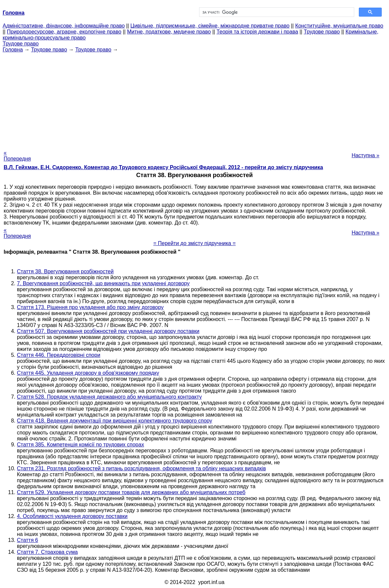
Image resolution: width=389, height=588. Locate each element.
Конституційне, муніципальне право (339, 26)
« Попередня (17, 156)
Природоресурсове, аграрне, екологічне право (64, 32)
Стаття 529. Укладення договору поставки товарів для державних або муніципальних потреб (131, 492)
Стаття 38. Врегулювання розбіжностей (65, 271)
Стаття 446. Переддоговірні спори (59, 355)
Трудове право (322, 32)
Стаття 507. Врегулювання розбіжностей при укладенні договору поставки (108, 331)
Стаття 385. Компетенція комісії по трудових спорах (81, 445)
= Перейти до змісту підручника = (195, 243)
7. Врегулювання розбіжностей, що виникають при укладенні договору (103, 283)
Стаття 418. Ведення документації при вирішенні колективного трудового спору (114, 421)
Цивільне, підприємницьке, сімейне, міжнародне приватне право (210, 26)
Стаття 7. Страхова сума (47, 552)
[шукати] (276, 12)
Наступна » (365, 155)
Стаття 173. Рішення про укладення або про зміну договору (90, 307)
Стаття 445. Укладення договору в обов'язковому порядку (88, 373)
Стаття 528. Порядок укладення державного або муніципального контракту (109, 397)
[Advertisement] (194, 99)
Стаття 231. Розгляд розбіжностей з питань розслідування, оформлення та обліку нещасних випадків (141, 468)
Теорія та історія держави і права (257, 32)
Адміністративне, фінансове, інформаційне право (64, 26)
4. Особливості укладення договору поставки (72, 516)
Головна (13, 50)
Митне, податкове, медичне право (169, 32)
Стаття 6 (28, 540)
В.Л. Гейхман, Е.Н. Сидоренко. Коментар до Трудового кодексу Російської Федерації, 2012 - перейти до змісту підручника (163, 167)
